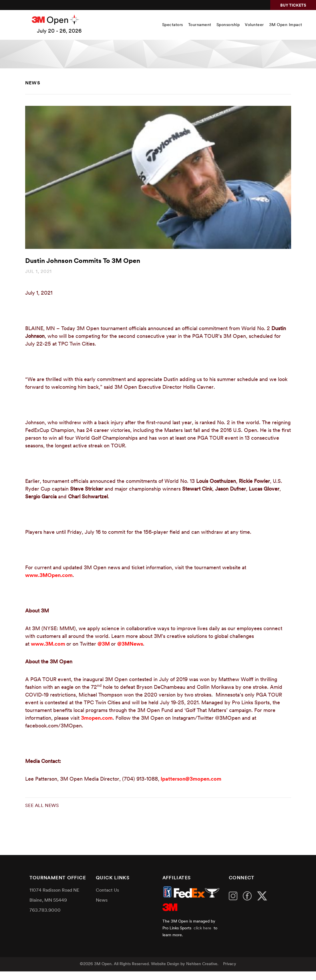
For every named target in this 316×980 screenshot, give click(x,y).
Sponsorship (228, 25)
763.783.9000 (45, 910)
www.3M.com (49, 644)
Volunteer (254, 25)
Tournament (200, 25)
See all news (42, 806)
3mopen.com (97, 718)
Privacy (230, 964)
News (33, 83)
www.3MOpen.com (49, 576)
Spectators (173, 25)
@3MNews (130, 644)
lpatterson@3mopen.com (191, 779)
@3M (104, 644)
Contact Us (107, 890)
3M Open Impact (286, 25)
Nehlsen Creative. (202, 964)
